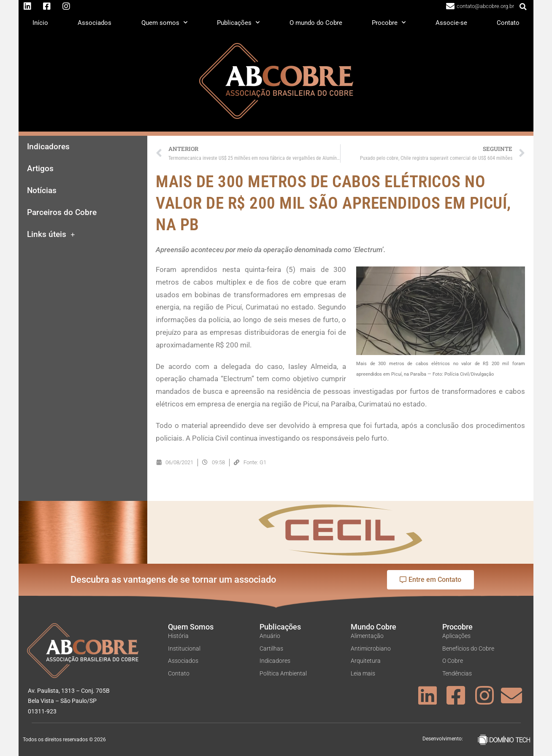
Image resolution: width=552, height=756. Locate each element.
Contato (508, 23)
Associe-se (451, 23)
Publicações (238, 23)
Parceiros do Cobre (62, 213)
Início (40, 23)
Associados (95, 23)
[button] (523, 7)
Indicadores (48, 147)
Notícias (42, 191)
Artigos (40, 169)
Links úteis (51, 235)
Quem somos (164, 23)
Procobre (389, 23)
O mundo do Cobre (316, 23)
